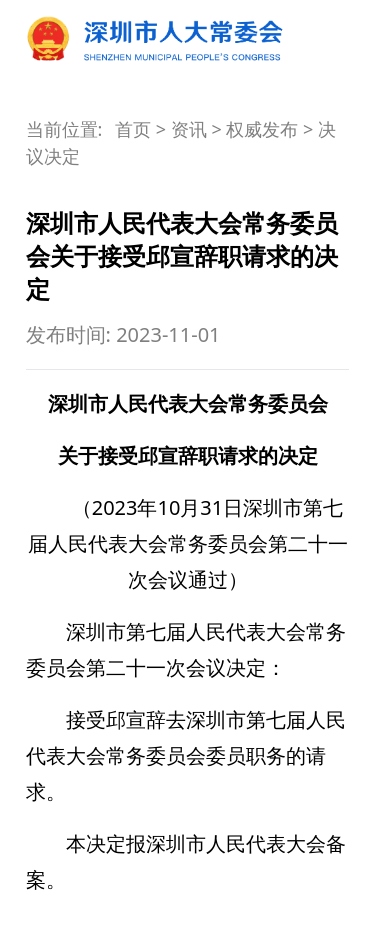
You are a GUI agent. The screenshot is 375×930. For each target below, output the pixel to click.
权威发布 (262, 129)
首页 (133, 129)
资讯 (189, 129)
